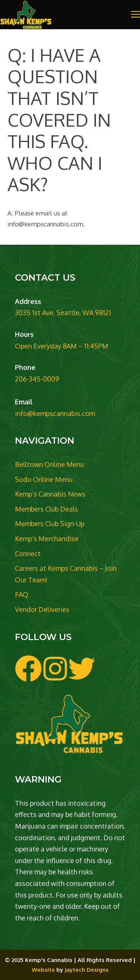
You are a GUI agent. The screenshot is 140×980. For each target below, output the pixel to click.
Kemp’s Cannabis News (50, 494)
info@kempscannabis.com (55, 413)
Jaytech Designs (87, 970)
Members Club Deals (46, 509)
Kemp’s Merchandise (47, 539)
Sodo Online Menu (44, 479)
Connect (28, 554)
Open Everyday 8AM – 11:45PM (62, 346)
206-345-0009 (37, 379)
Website (43, 970)
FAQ (22, 594)
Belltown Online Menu (49, 464)
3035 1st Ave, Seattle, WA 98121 (63, 313)
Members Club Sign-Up (50, 524)
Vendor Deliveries (42, 609)
